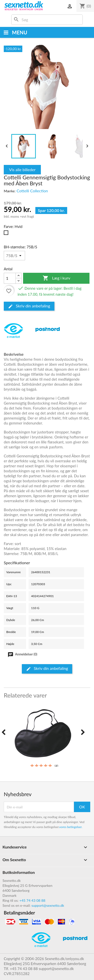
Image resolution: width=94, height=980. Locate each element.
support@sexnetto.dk (48, 905)
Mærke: (10, 191)
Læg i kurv (57, 278)
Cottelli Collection (32, 191)
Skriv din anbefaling (29, 306)
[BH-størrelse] (14, 256)
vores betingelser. (71, 827)
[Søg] (47, 20)
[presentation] (4, 733)
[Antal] (10, 278)
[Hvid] (7, 234)
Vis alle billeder (22, 170)
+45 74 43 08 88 (32, 900)
